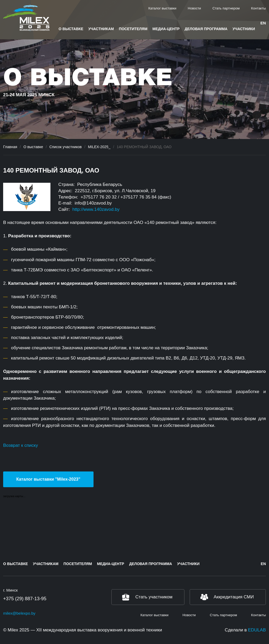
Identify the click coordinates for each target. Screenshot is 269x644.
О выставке (71, 29)
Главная (10, 147)
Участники (244, 29)
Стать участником (154, 597)
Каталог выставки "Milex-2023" (48, 479)
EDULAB (257, 630)
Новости (194, 8)
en (263, 23)
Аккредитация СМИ (234, 597)
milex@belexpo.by (19, 613)
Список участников (66, 147)
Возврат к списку (20, 445)
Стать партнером (226, 8)
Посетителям (133, 29)
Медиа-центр (166, 29)
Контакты (258, 8)
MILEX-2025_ (99, 147)
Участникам (101, 29)
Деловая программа (206, 29)
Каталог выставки (162, 8)
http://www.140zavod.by (96, 209)
